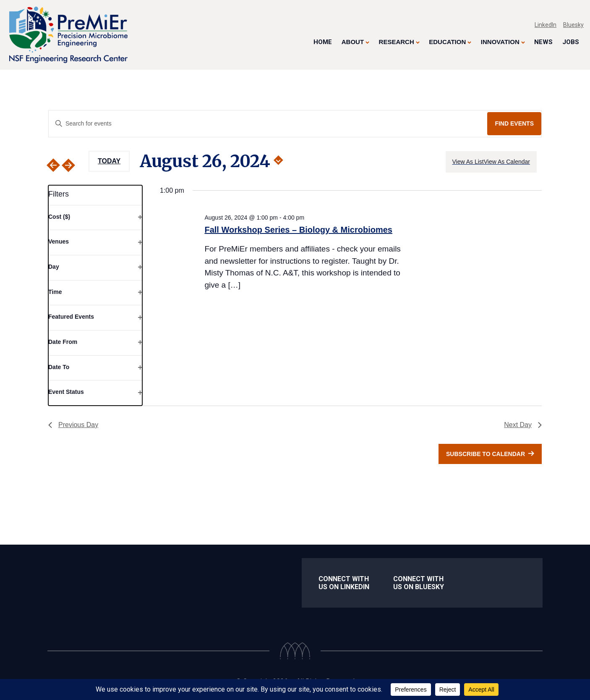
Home (323, 42)
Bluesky (573, 25)
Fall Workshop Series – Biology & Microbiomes (298, 230)
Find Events (514, 123)
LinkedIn (546, 25)
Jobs (571, 42)
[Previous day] (53, 165)
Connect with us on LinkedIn (344, 583)
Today (109, 161)
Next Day (523, 425)
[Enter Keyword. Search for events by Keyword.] (268, 124)
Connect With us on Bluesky (419, 583)
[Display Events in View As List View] (468, 162)
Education (447, 42)
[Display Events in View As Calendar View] (507, 162)
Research (397, 42)
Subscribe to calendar (486, 454)
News (543, 42)
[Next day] (73, 165)
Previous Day (73, 425)
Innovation (500, 42)
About (353, 42)
